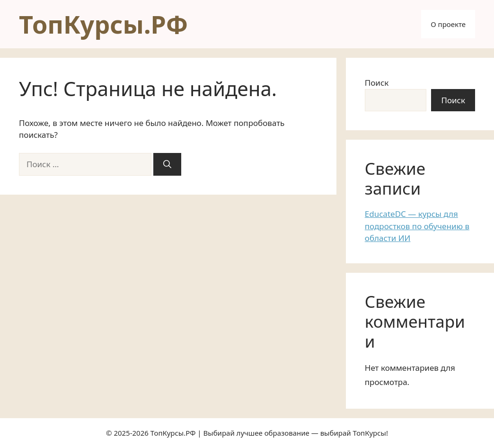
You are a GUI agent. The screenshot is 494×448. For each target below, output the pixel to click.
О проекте (448, 24)
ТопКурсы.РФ (103, 24)
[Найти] (167, 164)
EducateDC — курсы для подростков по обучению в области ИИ (417, 226)
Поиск (377, 83)
